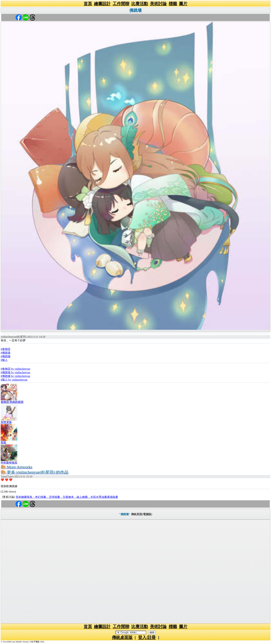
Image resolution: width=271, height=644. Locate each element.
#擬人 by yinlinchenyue (14, 380)
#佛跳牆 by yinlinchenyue (15, 376)
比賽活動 (140, 4)
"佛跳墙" (125, 514)
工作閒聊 (121, 4)
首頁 (88, 4)
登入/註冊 (147, 637)
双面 (3, 442)
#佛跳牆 (6, 356)
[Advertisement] (135, 572)
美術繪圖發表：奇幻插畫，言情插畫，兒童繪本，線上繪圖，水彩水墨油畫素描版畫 (67, 497)
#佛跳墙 (6, 353)
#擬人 (4, 360)
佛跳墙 (135, 10)
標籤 (173, 4)
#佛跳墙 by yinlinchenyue (15, 372)
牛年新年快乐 (9, 463)
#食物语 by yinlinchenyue (15, 369)
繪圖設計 (102, 4)
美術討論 (158, 4)
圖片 (183, 4)
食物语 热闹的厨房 (12, 402)
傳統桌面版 (122, 637)
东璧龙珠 (6, 422)
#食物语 (6, 349)
